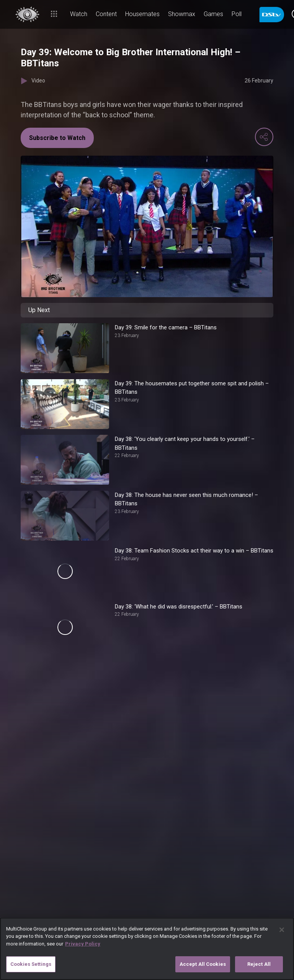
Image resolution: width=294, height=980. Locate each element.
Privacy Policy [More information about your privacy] (83, 944)
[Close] (282, 930)
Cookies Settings (31, 964)
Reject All (259, 964)
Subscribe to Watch (57, 138)
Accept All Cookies (203, 964)
